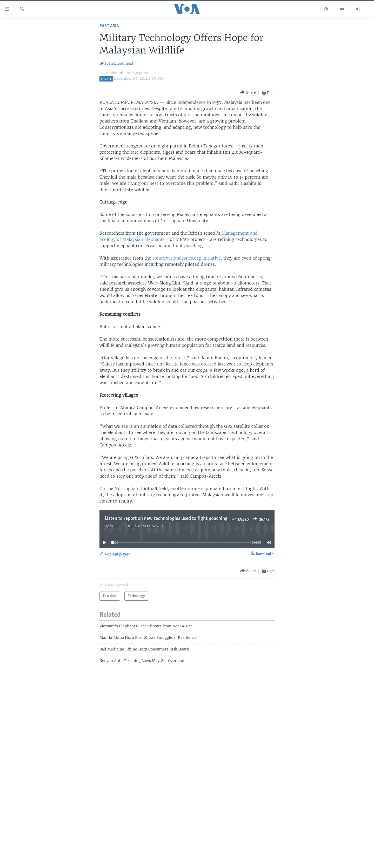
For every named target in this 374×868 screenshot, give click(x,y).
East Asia (109, 26)
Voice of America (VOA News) (136, 526)
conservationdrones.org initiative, (187, 258)
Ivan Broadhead (119, 63)
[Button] (248, 93)
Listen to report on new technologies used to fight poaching (166, 519)
